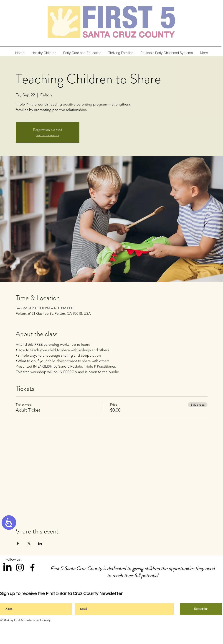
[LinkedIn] (7, 568)
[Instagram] (20, 568)
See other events (48, 135)
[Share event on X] (29, 544)
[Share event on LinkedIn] (40, 544)
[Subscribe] (201, 609)
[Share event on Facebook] (18, 544)
